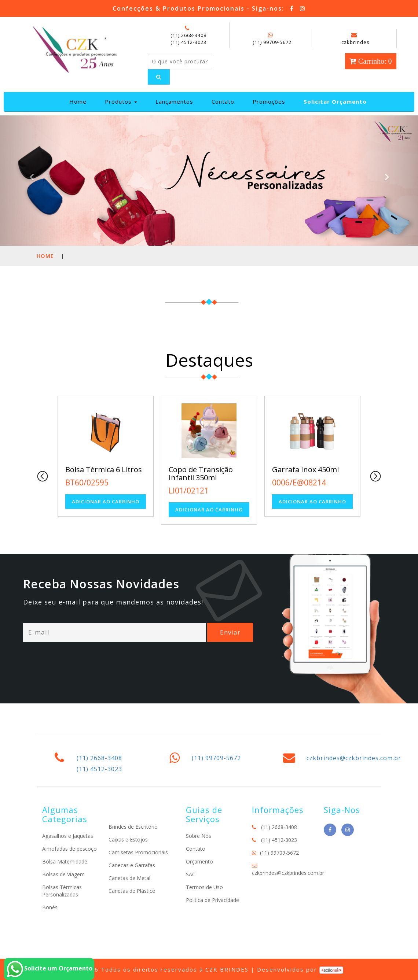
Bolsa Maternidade (65, 861)
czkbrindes (355, 39)
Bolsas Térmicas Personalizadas (62, 891)
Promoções (269, 101)
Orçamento (199, 861)
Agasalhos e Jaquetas (68, 836)
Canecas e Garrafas (132, 865)
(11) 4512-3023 (188, 42)
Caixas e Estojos (128, 840)
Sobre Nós (199, 836)
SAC (191, 874)
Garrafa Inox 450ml (305, 469)
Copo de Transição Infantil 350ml (201, 474)
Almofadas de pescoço (69, 849)
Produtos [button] (121, 101)
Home (81, 101)
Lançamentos (174, 101)
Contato (223, 101)
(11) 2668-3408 (188, 35)
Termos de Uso (204, 887)
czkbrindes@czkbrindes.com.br (354, 758)
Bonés (50, 907)
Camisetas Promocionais (138, 852)
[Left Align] (159, 77)
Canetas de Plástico (132, 891)
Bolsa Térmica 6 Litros (104, 469)
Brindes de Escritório (133, 827)
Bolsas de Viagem (63, 874)
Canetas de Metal (129, 878)
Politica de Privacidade (212, 900)
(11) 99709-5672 (272, 42)
